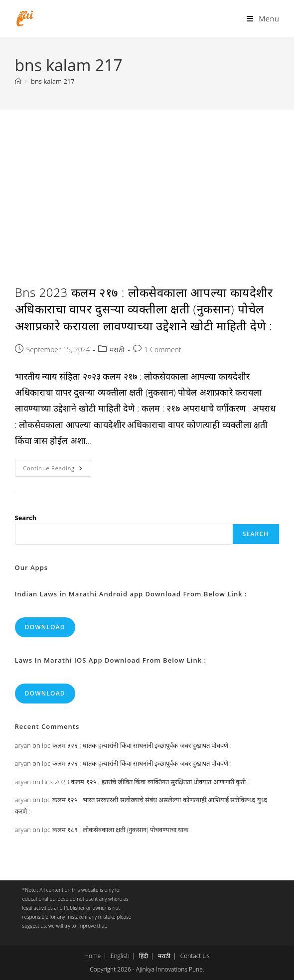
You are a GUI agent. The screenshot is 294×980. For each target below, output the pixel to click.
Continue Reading (57, 470)
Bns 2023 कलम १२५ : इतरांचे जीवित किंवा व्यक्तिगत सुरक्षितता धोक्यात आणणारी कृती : (146, 782)
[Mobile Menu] (263, 18)
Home (92, 956)
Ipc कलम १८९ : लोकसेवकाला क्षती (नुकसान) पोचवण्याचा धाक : (117, 830)
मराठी (117, 350)
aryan (23, 745)
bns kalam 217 (53, 81)
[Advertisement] (147, 184)
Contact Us (195, 956)
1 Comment (163, 350)
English (120, 956)
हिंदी (144, 956)
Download (45, 627)
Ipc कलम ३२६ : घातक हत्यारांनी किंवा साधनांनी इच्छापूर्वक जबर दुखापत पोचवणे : (137, 745)
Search (26, 518)
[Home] (18, 81)
